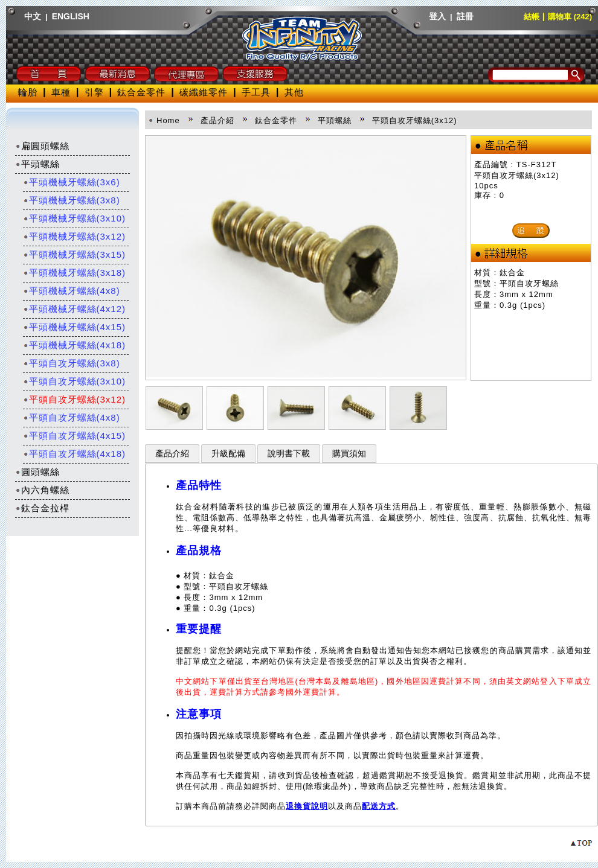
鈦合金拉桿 (42, 508)
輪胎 (28, 92)
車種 (61, 92)
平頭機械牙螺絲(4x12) (75, 309)
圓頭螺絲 (37, 472)
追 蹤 (531, 230)
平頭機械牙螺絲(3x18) (75, 273)
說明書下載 (289, 454)
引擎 (94, 92)
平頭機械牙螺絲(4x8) (72, 291)
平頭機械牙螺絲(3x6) (72, 182)
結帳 (532, 17)
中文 (33, 16)
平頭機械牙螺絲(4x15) (75, 327)
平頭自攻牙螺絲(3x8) (72, 363)
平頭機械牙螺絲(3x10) (75, 218)
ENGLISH (71, 16)
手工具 (256, 92)
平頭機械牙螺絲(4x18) (75, 345)
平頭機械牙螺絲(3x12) (75, 236)
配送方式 (379, 806)
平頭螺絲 (37, 164)
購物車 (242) (570, 17)
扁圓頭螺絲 (42, 146)
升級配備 (228, 454)
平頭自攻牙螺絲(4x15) (75, 436)
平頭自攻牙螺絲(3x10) (75, 381)
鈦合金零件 (141, 92)
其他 (294, 92)
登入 (437, 16)
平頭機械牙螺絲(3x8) (72, 200)
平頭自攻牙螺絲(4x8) (72, 417)
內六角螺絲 (42, 490)
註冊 (465, 16)
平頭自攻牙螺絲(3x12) (75, 399)
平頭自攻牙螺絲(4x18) (75, 454)
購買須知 (349, 454)
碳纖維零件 (204, 92)
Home (168, 120)
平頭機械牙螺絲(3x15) (75, 254)
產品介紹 (172, 454)
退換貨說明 (307, 806)
